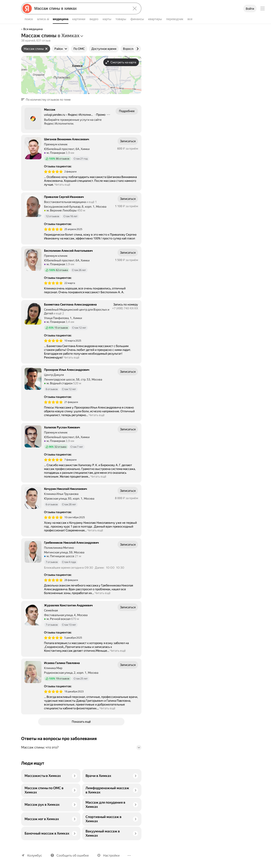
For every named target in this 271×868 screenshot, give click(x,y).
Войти (250, 9)
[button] (46, 100)
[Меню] (263, 8)
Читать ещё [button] (62, 185)
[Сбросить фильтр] (46, 49)
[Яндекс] (27, 8)
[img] (53, 172)
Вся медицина (33, 29)
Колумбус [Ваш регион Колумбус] (34, 855)
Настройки (109, 855)
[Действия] (108, 115)
